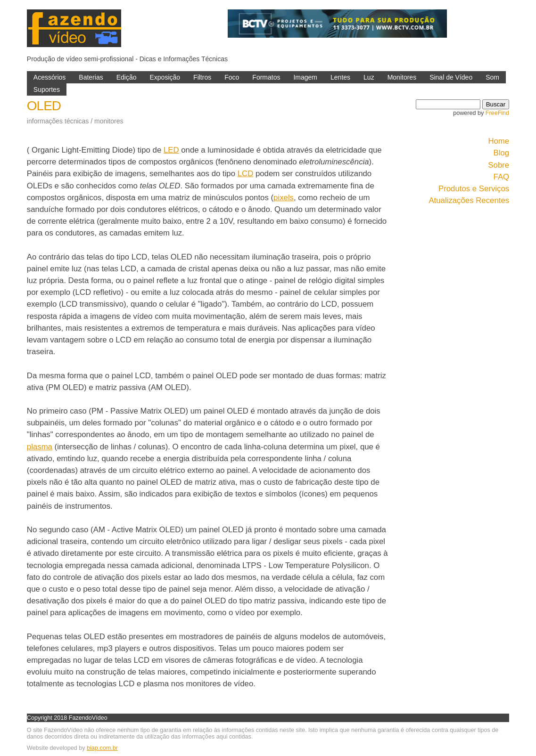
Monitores (402, 77)
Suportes (47, 89)
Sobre (499, 165)
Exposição (165, 77)
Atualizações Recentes (469, 200)
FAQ (502, 177)
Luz (369, 77)
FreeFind (497, 113)
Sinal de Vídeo (451, 77)
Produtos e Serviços (474, 189)
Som (492, 77)
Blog (502, 153)
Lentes (340, 77)
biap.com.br (102, 748)
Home (499, 141)
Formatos (266, 77)
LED (171, 150)
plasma (40, 447)
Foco (232, 77)
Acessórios (49, 77)
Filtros (202, 77)
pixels (284, 198)
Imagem (305, 77)
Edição (127, 77)
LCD (246, 174)
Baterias (91, 77)
